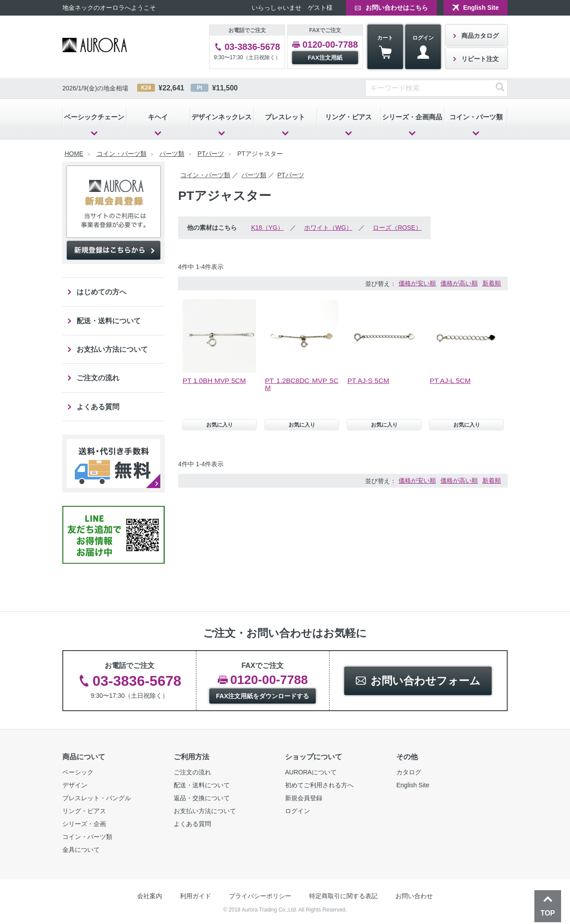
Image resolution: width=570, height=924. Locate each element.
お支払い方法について (112, 350)
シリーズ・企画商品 (412, 117)
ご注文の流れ (98, 379)
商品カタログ (480, 36)
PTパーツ (211, 154)
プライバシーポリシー (260, 897)
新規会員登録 (304, 799)
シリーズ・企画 (84, 825)
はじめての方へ (102, 292)
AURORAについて (311, 773)
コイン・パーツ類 (476, 117)
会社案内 (150, 897)
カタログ (409, 773)
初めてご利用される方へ (319, 786)
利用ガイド (195, 897)
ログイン (423, 47)
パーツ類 (172, 154)
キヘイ (158, 117)
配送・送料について (109, 321)
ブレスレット (285, 117)
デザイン (75, 786)
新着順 (492, 283)
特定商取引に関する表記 (343, 897)
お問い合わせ (414, 897)
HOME (74, 154)
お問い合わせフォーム (425, 682)
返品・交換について (202, 799)
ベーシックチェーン (94, 117)
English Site (481, 8)
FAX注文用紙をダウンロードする (263, 697)
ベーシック (78, 773)
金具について (81, 851)
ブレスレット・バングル (97, 799)
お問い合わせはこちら (397, 8)
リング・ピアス (348, 117)
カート (385, 47)
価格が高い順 (459, 283)
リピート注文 (480, 59)
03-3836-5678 (252, 47)
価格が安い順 (417, 283)
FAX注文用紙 (325, 58)
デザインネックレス (222, 117)
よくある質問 (98, 408)
